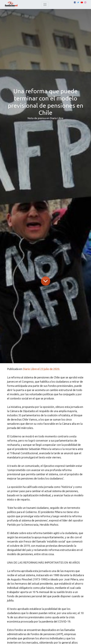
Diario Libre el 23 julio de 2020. (41, 369)
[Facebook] (75, 2)
